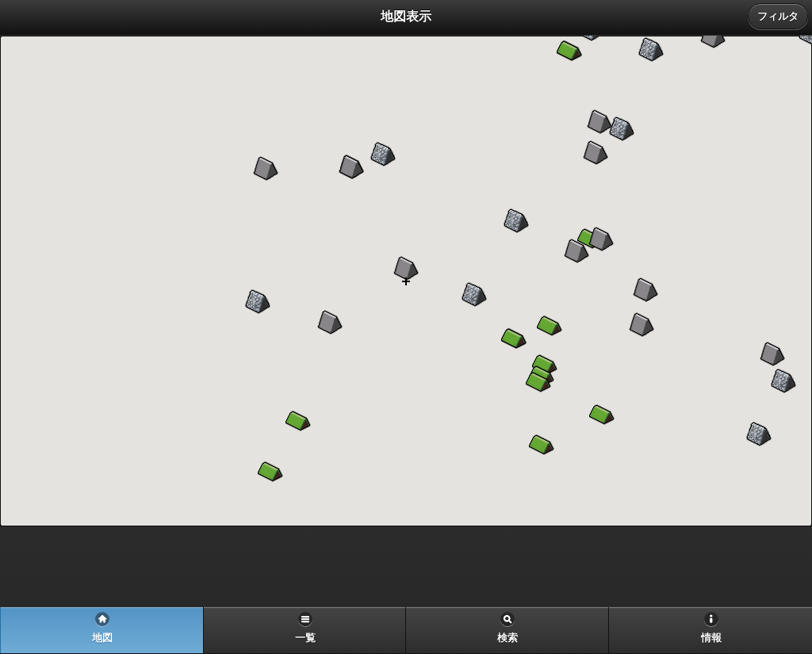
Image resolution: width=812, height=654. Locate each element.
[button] (645, 290)
